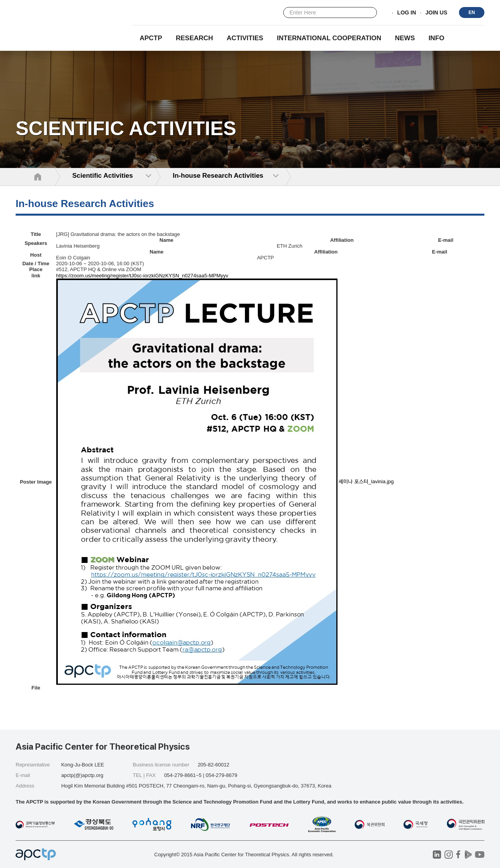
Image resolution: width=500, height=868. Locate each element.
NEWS (405, 38)
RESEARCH (194, 38)
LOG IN (407, 13)
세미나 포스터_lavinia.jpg (366, 481)
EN (472, 13)
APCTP (151, 38)
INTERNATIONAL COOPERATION (329, 38)
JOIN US (436, 13)
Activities (245, 38)
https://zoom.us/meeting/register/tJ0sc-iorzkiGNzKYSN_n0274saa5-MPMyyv (142, 276)
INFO (437, 38)
